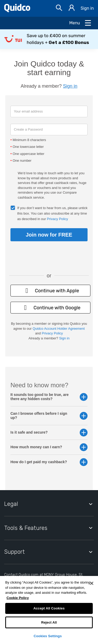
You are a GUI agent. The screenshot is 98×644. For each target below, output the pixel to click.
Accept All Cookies (49, 608)
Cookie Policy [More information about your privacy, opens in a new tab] (18, 598)
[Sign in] (72, 9)
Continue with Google (50, 308)
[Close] (92, 583)
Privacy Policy (57, 219)
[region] (49, 610)
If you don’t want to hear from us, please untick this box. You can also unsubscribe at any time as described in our (52, 213)
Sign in (87, 8)
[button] (49, 39)
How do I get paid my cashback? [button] (49, 462)
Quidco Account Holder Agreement (59, 329)
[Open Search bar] (59, 9)
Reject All (49, 622)
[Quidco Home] (17, 11)
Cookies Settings (48, 636)
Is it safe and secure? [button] (49, 432)
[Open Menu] (80, 23)
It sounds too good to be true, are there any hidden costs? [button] (49, 397)
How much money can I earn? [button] (49, 447)
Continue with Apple (50, 291)
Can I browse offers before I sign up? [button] (49, 416)
